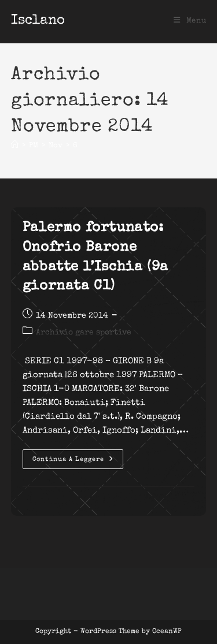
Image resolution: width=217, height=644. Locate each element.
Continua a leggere (78, 462)
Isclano (38, 21)
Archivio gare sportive (84, 333)
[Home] (15, 146)
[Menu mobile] (190, 21)
